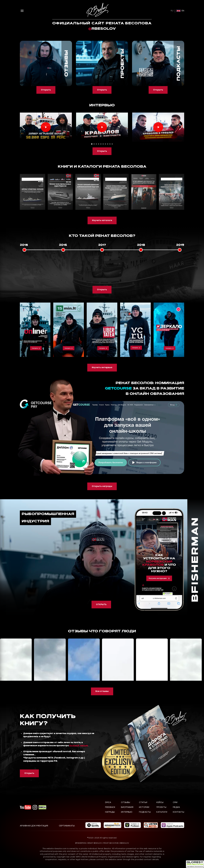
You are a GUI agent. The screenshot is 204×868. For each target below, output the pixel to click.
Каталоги (162, 812)
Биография (127, 807)
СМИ (175, 802)
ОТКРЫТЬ (101, 604)
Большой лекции (79, 746)
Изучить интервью (102, 367)
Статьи (143, 802)
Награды (110, 812)
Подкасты (145, 812)
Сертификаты (67, 826)
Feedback (110, 807)
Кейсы (160, 802)
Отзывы (126, 802)
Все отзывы (102, 691)
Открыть (46, 90)
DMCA (108, 802)
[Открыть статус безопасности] (195, 864)
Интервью (127, 812)
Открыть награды (102, 486)
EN (180, 11)
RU (172, 11)
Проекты (161, 807)
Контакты (178, 812)
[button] (92, 144)
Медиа (176, 807)
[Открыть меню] (22, 11)
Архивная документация (34, 826)
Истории (144, 807)
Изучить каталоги (102, 220)
